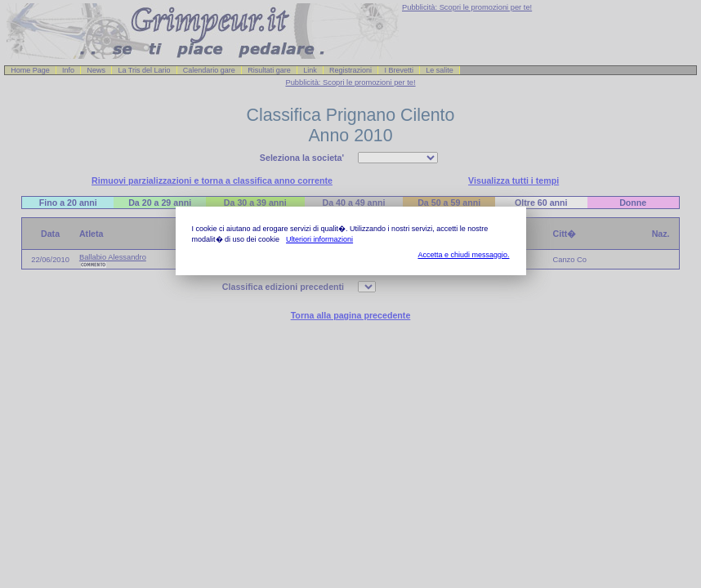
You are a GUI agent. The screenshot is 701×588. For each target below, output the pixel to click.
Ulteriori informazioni (319, 239)
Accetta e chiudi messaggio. (463, 255)
